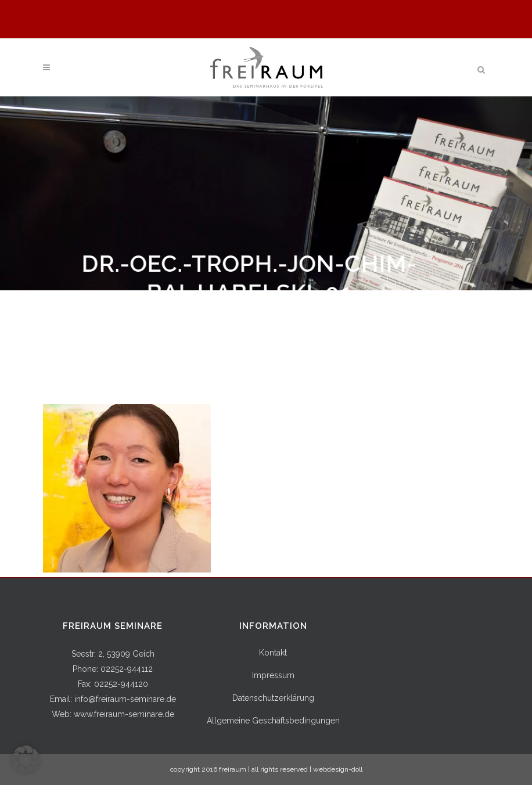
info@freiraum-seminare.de (125, 699)
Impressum (273, 675)
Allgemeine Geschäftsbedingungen (273, 721)
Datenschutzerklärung (273, 698)
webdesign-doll (338, 769)
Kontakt (273, 653)
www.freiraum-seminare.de (124, 714)
